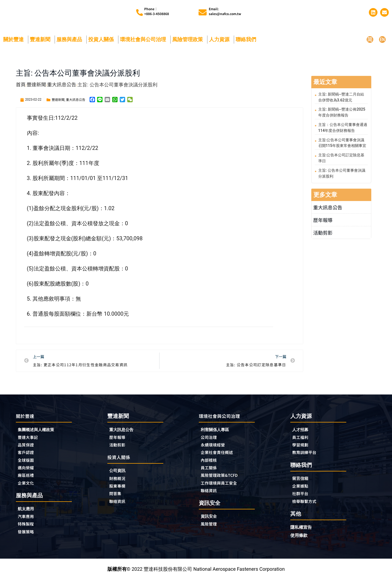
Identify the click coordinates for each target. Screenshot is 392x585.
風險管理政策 (189, 41)
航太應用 (29, 515)
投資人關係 (102, 41)
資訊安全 (210, 523)
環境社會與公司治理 (144, 41)
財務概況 (120, 482)
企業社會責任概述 (220, 456)
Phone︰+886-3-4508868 (157, 12)
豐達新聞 (41, 41)
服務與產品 (71, 41)
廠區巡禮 (27, 480)
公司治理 (212, 440)
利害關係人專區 (218, 432)
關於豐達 (15, 41)
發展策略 (27, 539)
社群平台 (302, 498)
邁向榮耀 (27, 472)
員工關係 (210, 472)
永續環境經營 (215, 448)
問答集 (116, 499)
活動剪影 (323, 232)
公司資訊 (120, 474)
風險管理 (210, 531)
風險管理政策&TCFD (223, 480)
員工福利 (302, 440)
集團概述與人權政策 (40, 432)
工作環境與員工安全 (223, 488)
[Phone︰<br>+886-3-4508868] (140, 13)
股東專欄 (120, 491)
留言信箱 (302, 482)
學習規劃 (302, 448)
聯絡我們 (247, 41)
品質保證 (27, 448)
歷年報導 (323, 220)
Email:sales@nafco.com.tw (225, 12)
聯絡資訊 (119, 507)
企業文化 (27, 488)
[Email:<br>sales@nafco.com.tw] (203, 13)
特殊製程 (27, 531)
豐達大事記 (30, 440)
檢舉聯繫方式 (307, 506)
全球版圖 (27, 464)
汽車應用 (29, 523)
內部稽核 (210, 464)
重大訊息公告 (76, 101)
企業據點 (302, 490)
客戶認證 (27, 456)
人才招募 (302, 431)
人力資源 (221, 41)
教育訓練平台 (307, 456)
